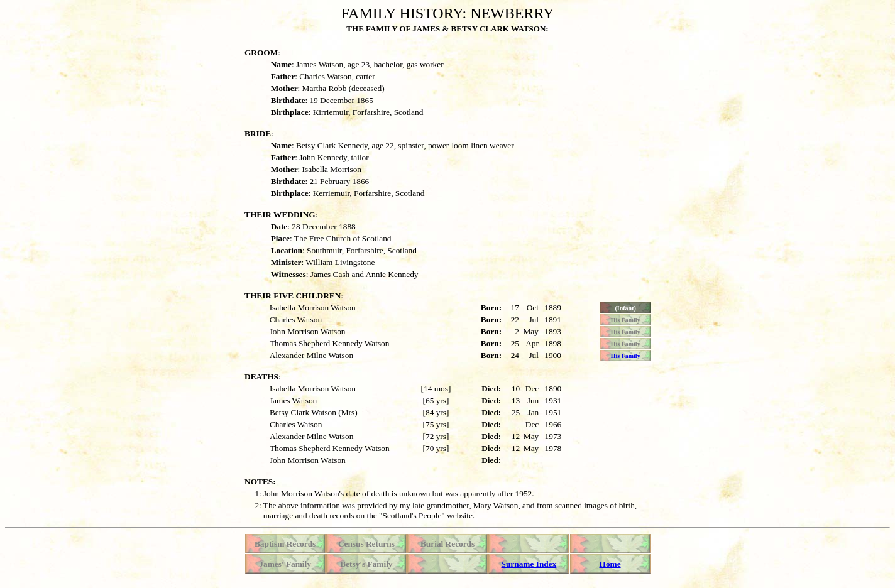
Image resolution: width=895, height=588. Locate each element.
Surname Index (529, 564)
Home (610, 564)
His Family (626, 356)
